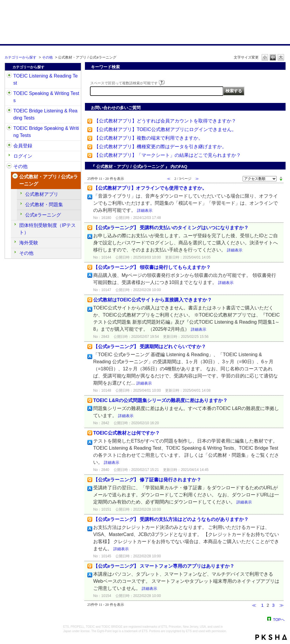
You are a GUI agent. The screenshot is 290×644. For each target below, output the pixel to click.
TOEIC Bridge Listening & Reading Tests (45, 114)
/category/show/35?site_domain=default (9, 167)
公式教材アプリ (42, 194)
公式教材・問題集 (44, 205)
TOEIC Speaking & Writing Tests (46, 97)
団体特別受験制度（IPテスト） (47, 229)
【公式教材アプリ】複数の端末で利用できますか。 (149, 138)
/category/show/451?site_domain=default (15, 177)
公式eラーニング (43, 215)
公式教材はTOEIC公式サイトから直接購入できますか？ (153, 300)
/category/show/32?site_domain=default (9, 93)
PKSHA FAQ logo (271, 637)
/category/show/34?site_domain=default (9, 128)
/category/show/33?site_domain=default (9, 111)
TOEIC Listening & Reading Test (45, 79)
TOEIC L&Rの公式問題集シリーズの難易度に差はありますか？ (160, 400)
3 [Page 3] (273, 605)
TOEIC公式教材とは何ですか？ (127, 433)
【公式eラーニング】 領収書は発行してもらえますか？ (152, 267)
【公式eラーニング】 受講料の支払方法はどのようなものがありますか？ (171, 519)
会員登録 (23, 146)
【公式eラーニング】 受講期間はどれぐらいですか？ (150, 347)
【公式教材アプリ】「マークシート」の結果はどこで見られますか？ (167, 155)
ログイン (23, 156)
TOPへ (279, 619)
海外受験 (29, 243)
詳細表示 (145, 210)
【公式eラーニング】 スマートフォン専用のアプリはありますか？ (164, 566)
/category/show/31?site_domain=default (9, 76)
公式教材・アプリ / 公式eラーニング (49, 180)
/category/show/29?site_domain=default (9, 146)
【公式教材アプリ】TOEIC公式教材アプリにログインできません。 (165, 129)
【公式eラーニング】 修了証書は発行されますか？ (147, 480)
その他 (47, 57)
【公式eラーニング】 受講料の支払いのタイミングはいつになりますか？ (171, 228)
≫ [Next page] (282, 605)
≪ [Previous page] (254, 605)
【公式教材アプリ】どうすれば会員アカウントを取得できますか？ (165, 121)
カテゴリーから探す (20, 57)
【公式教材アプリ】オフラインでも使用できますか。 (150, 188)
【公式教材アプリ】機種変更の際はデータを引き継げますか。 (160, 147)
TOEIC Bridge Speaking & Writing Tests (46, 132)
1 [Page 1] (262, 605)
